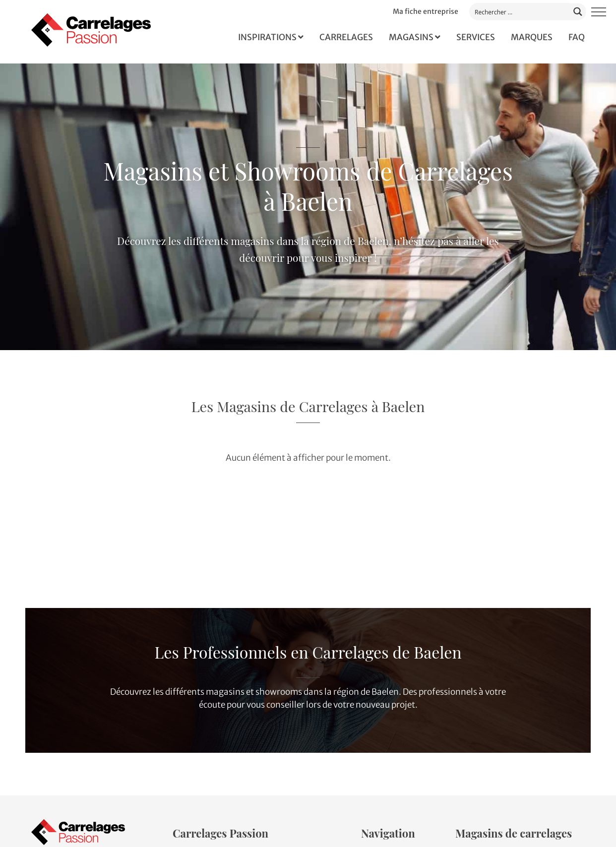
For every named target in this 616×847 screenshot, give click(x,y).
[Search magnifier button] (578, 11)
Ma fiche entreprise (426, 11)
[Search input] (520, 12)
